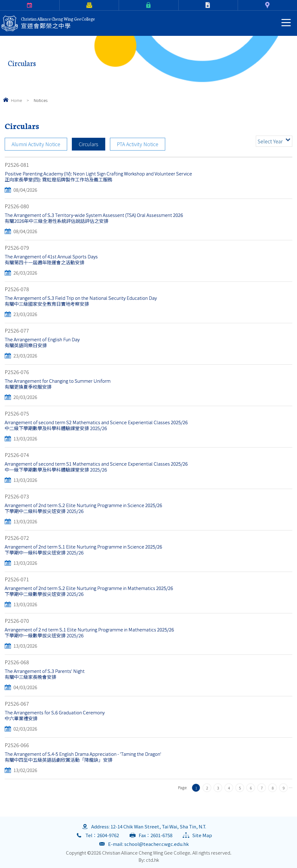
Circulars (89, 144)
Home (16, 100)
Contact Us (239, 5)
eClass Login (120, 5)
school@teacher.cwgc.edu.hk (157, 844)
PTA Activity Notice (138, 144)
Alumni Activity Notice (36, 144)
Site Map (202, 835)
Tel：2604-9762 (102, 835)
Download (180, 5)
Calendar (1, 5)
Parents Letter (61, 5)
